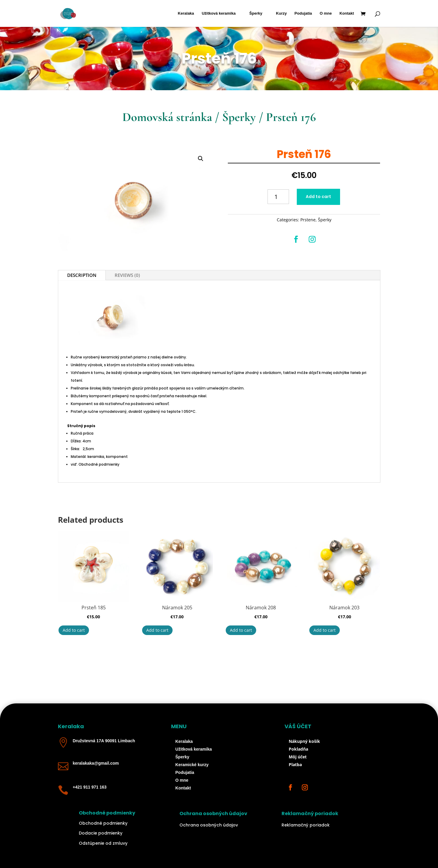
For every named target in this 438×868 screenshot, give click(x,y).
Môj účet (298, 757)
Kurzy (281, 13)
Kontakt (347, 13)
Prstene (308, 220)
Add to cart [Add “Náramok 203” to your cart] (325, 630)
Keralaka (186, 13)
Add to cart (318, 197)
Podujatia (303, 13)
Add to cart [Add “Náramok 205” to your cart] (157, 630)
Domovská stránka (167, 117)
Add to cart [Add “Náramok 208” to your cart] (241, 630)
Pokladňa (298, 749)
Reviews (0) (127, 275)
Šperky (256, 13)
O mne (326, 13)
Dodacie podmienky (101, 833)
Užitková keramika (219, 13)
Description (82, 275)
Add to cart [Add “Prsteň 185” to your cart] (74, 630)
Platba (295, 765)
